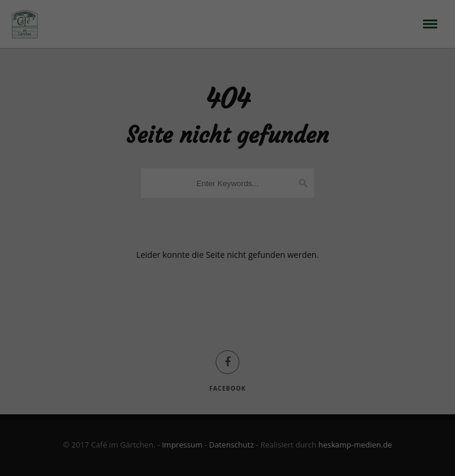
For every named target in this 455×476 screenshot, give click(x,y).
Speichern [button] (227, 335)
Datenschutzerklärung (198, 219)
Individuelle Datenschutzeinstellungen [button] (227, 370)
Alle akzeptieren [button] (227, 300)
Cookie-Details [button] (171, 395)
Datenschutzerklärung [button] (233, 395)
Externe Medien (295, 258)
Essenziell (141, 258)
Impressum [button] (289, 395)
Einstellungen (123, 231)
